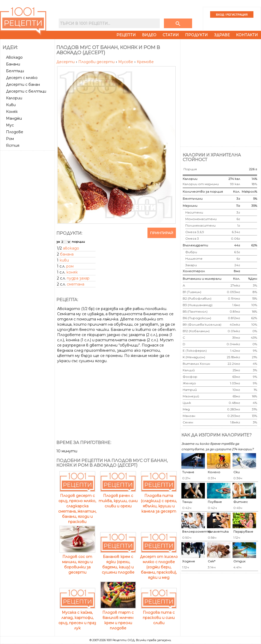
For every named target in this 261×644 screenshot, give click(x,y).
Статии (171, 35)
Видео (149, 35)
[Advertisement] (28, 172)
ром (70, 266)
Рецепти (126, 35)
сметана (76, 284)
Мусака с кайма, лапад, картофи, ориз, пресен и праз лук (77, 618)
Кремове (145, 62)
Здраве (222, 35)
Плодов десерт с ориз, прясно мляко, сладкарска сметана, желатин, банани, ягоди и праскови (77, 506)
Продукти (196, 35)
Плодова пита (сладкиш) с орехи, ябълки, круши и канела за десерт (159, 501)
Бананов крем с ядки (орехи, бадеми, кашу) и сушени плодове (118, 562)
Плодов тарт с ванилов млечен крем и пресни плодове (118, 618)
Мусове (126, 62)
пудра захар (78, 278)
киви (64, 260)
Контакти (247, 35)
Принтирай (162, 233)
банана (67, 254)
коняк (72, 272)
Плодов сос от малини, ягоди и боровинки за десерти (77, 562)
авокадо (71, 248)
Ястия (13, 145)
